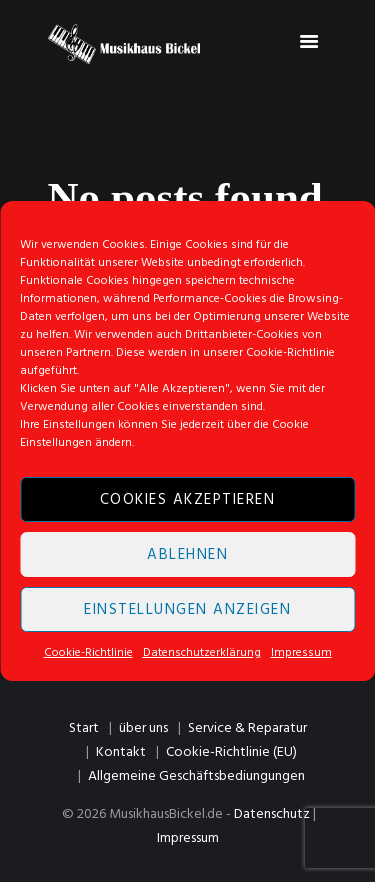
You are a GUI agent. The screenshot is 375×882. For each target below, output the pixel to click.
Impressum (301, 653)
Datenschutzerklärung (202, 653)
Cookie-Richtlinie (88, 653)
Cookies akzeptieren (188, 500)
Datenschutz (272, 814)
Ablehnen (187, 555)
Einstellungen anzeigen (187, 610)
